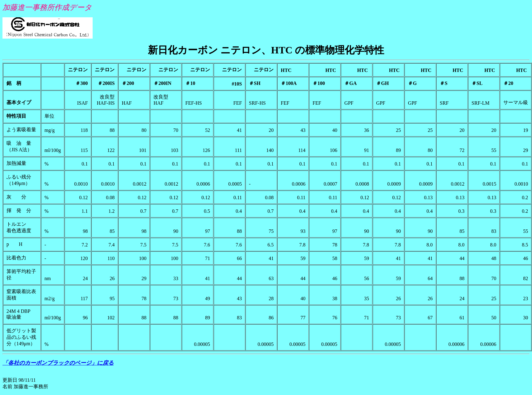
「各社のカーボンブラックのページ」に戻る (58, 363)
